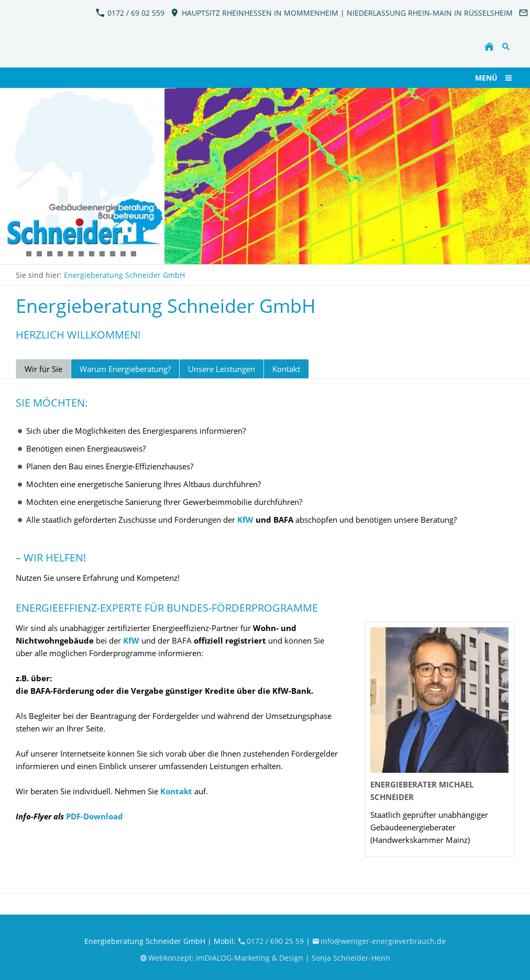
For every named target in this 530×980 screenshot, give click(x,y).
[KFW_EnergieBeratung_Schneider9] (113, 254)
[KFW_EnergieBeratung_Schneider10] (123, 254)
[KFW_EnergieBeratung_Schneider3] (71, 254)
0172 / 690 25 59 (272, 941)
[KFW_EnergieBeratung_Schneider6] (39, 254)
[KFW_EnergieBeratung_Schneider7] (29, 254)
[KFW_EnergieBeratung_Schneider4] (92, 254)
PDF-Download (95, 816)
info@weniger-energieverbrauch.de (379, 941)
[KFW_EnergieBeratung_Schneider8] (102, 254)
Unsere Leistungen (222, 369)
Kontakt (286, 369)
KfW (245, 520)
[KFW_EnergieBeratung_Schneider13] (134, 254)
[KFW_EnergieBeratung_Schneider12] (60, 254)
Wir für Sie (43, 369)
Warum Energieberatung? (125, 369)
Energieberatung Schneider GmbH (124, 275)
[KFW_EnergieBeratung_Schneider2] (18, 254)
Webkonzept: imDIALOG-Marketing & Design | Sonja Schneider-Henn (265, 958)
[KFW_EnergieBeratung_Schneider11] (50, 254)
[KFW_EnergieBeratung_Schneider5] (81, 254)
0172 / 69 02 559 (130, 13)
